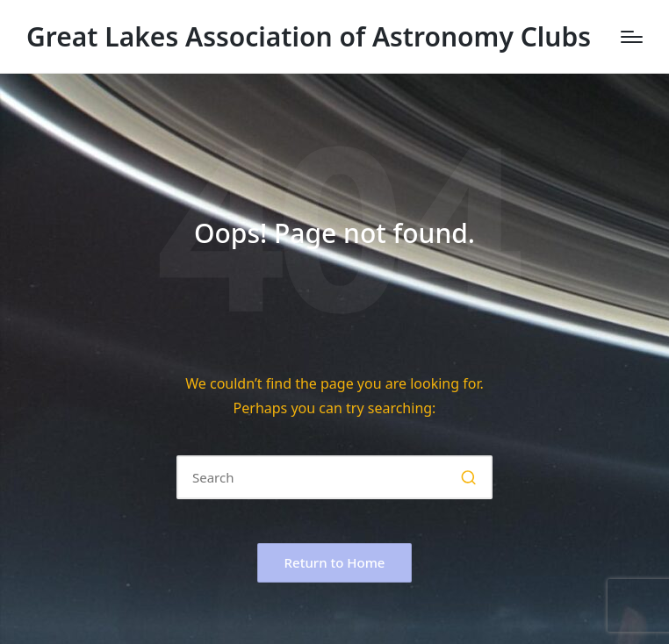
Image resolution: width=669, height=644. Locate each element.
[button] (468, 477)
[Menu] (632, 37)
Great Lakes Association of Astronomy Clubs (309, 36)
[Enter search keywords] (334, 477)
